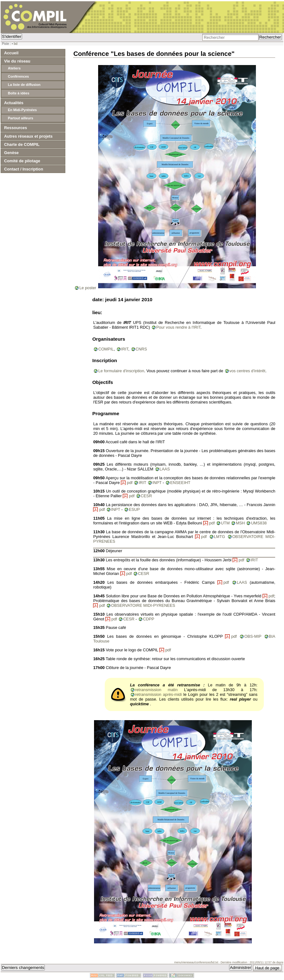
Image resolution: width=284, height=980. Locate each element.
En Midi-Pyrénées (22, 110)
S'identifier (12, 36)
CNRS (141, 349)
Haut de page (267, 968)
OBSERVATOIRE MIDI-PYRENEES (143, 605)
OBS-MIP (253, 636)
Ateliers (14, 68)
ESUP (134, 509)
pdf (130, 483)
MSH (240, 523)
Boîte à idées (19, 93)
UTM (225, 523)
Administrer (240, 968)
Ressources (16, 128)
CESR (146, 496)
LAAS (165, 469)
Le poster (88, 288)
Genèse (11, 153)
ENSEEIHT (180, 483)
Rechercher (270, 37)
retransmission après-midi (158, 694)
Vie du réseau (17, 61)
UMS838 (259, 523)
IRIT (125, 349)
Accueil (11, 53)
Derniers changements (23, 968)
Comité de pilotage (22, 161)
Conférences (18, 76)
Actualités (14, 103)
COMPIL (106, 349)
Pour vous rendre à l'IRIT (178, 327)
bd (16, 44)
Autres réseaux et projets (28, 136)
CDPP (149, 619)
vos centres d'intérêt (247, 371)
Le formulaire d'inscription (121, 371)
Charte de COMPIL (22, 144)
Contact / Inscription (24, 169)
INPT (157, 483)
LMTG (220, 537)
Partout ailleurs (21, 118)
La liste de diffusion (24, 85)
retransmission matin (156, 690)
